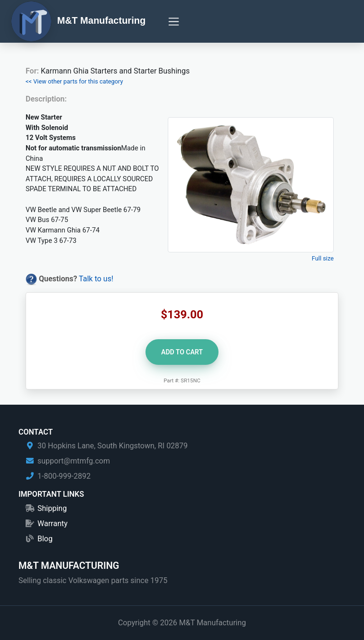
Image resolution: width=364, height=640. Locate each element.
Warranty (53, 524)
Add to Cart (182, 352)
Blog (45, 539)
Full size (323, 258)
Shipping (52, 508)
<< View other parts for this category (74, 81)
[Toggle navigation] (174, 22)
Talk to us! (96, 279)
